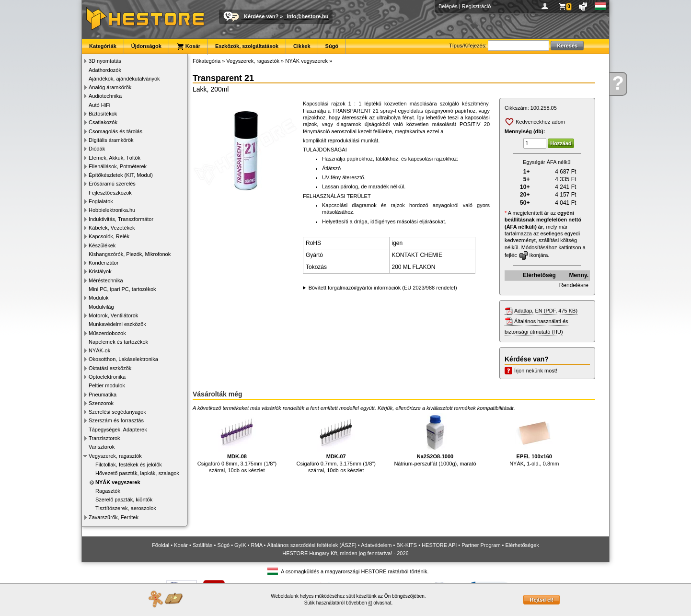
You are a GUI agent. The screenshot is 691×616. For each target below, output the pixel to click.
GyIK (240, 545)
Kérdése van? (261, 16)
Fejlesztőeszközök (110, 193)
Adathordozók (105, 70)
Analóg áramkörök (110, 87)
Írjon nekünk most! (536, 371)
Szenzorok (101, 403)
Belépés (448, 6)
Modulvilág (101, 307)
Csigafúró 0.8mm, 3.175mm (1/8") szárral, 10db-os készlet (237, 443)
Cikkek (302, 46)
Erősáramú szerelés (112, 184)
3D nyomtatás (105, 61)
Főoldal (161, 545)
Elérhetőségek (522, 545)
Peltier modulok (107, 385)
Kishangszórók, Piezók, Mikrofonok (130, 254)
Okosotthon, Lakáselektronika (123, 359)
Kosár (188, 46)
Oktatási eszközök (110, 368)
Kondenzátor (104, 263)
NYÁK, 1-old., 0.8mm (534, 440)
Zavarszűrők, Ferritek (114, 517)
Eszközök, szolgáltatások (247, 46)
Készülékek (102, 245)
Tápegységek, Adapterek (118, 430)
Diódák (97, 149)
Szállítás (203, 545)
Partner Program (481, 545)
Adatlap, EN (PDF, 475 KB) (546, 311)
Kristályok (100, 271)
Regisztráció (477, 6)
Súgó (332, 46)
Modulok (99, 298)
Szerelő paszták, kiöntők (124, 500)
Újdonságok (146, 46)
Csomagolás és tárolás (115, 131)
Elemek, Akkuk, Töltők (115, 158)
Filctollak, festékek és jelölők (129, 465)
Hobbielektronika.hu (112, 210)
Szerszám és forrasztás (116, 420)
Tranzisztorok (104, 438)
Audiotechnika (105, 96)
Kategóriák (103, 46)
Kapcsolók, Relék (109, 236)
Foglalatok (101, 201)
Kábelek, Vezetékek (112, 228)
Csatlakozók (103, 122)
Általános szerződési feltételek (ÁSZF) (311, 545)
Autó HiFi (99, 105)
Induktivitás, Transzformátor (121, 219)
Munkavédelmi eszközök (117, 324)
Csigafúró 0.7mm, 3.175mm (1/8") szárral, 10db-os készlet (336, 443)
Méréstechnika (106, 280)
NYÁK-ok (99, 350)
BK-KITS (407, 545)
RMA (257, 545)
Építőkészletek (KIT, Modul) (121, 175)
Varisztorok (102, 447)
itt (370, 603)
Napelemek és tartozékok (118, 342)
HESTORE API (439, 545)
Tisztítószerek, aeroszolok (126, 508)
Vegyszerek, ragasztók (115, 456)
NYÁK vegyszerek (118, 482)
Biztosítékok (103, 114)
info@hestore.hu (307, 16)
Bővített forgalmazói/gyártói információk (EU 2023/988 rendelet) (383, 288)
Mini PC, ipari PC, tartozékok (122, 289)
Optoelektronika (107, 377)
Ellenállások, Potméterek (118, 166)
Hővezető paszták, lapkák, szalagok (137, 473)
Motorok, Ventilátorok (113, 315)
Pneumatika (103, 395)
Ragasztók (108, 491)
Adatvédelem (376, 545)
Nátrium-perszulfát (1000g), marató (435, 440)
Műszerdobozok (107, 333)
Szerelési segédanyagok (117, 412)
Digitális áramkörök (111, 140)
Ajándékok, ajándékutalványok (124, 79)
